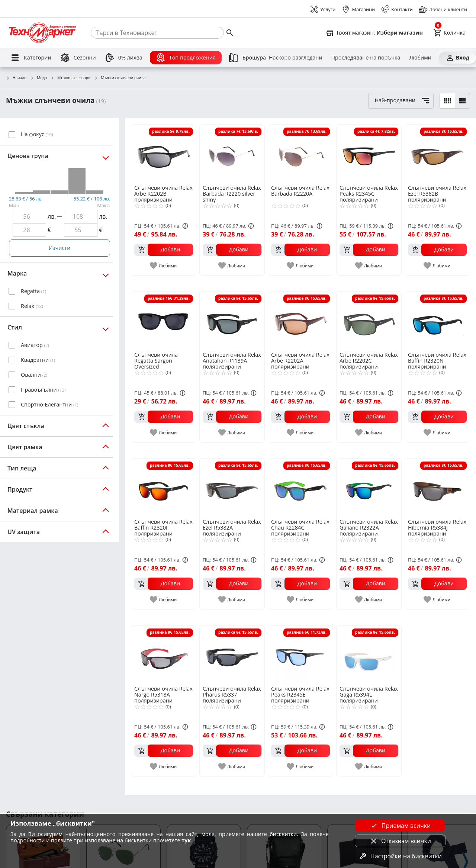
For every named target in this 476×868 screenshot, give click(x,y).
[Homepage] (42, 33)
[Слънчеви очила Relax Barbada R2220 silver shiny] (232, 154)
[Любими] (420, 58)
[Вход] (457, 58)
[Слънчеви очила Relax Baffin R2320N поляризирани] (437, 321)
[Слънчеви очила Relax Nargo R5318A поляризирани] (164, 655)
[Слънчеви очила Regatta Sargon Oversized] (164, 321)
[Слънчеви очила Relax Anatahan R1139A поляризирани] (232, 321)
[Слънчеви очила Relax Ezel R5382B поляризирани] (437, 154)
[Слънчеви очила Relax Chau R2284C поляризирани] (300, 488)
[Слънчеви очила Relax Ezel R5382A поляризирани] (232, 488)
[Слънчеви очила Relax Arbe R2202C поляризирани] (369, 321)
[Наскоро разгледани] (296, 58)
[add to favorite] (164, 266)
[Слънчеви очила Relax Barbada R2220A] (300, 154)
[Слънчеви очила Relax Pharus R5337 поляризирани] (232, 655)
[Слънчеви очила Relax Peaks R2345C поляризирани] (369, 154)
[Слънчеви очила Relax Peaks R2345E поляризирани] (300, 655)
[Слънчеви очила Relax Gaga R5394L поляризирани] (369, 655)
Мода (38, 78)
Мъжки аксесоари (70, 78)
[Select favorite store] (374, 33)
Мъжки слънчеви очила (120, 78)
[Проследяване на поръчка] (366, 58)
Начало (16, 78)
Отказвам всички (400, 841)
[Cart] (449, 33)
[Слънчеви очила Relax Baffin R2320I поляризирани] (164, 488)
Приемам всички (400, 826)
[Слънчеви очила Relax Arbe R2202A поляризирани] (300, 321)
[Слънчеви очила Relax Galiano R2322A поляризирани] (369, 488)
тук (186, 840)
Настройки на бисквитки (400, 856)
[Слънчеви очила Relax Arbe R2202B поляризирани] (164, 154)
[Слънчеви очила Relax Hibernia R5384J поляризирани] (437, 488)
